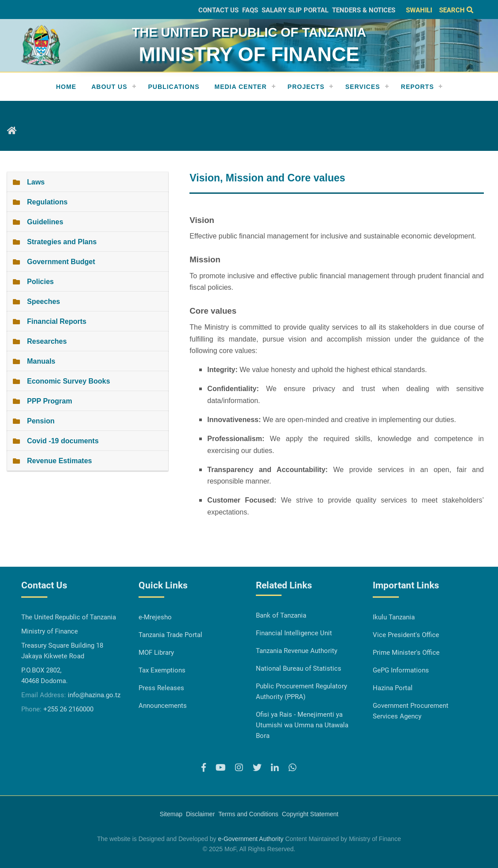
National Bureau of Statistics (299, 668)
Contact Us (218, 10)
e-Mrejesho (155, 617)
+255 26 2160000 (68, 709)
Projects (306, 87)
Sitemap (171, 814)
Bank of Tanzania (281, 615)
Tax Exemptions (162, 670)
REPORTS (418, 87)
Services (363, 87)
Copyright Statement (310, 814)
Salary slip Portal (295, 10)
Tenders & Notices (364, 10)
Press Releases (161, 688)
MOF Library (156, 653)
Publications (174, 87)
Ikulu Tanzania (394, 617)
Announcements (163, 706)
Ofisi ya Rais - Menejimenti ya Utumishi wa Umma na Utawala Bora (302, 725)
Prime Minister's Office (406, 653)
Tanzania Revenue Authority (297, 651)
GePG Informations (401, 670)
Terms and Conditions (248, 814)
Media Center (241, 87)
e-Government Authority (251, 839)
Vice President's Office (406, 635)
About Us (109, 87)
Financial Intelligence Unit (294, 633)
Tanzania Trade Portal (170, 635)
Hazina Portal (393, 688)
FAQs (250, 10)
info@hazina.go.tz (94, 695)
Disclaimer (200, 814)
